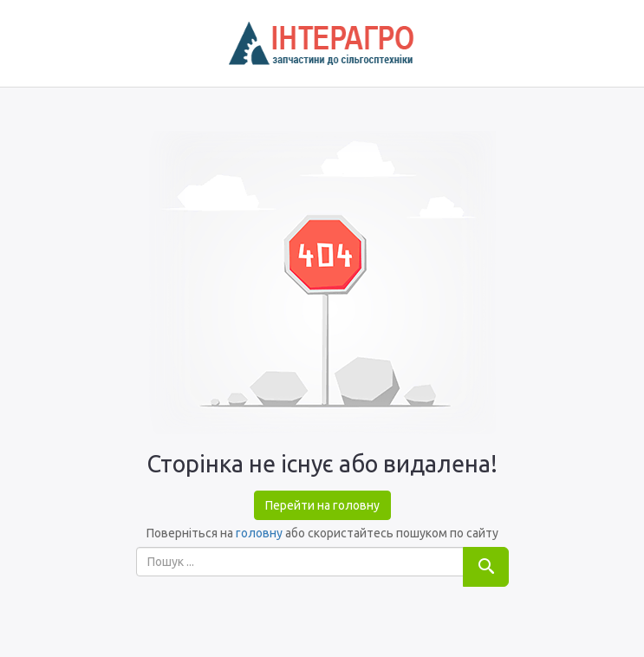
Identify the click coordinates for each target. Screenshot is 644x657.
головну (259, 533)
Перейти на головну (322, 505)
